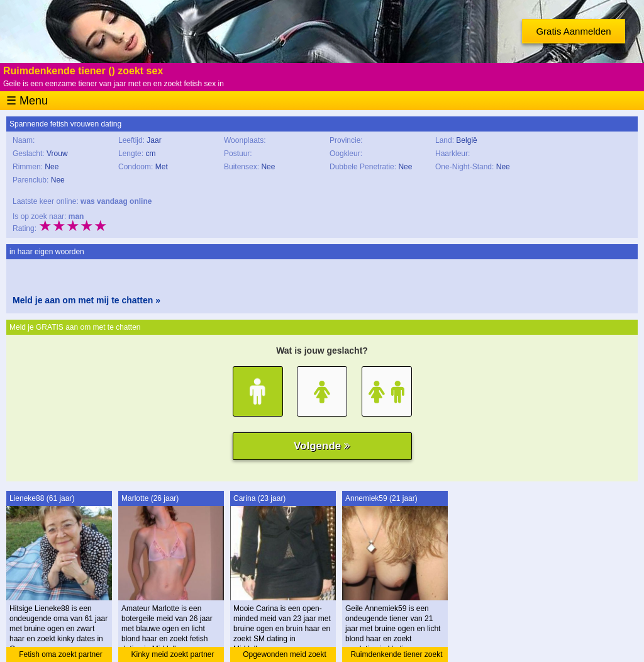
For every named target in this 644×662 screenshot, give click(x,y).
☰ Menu (27, 101)
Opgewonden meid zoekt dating (285, 656)
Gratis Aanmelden (573, 31)
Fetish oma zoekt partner (61, 654)
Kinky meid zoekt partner (172, 654)
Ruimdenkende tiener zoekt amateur (396, 656)
